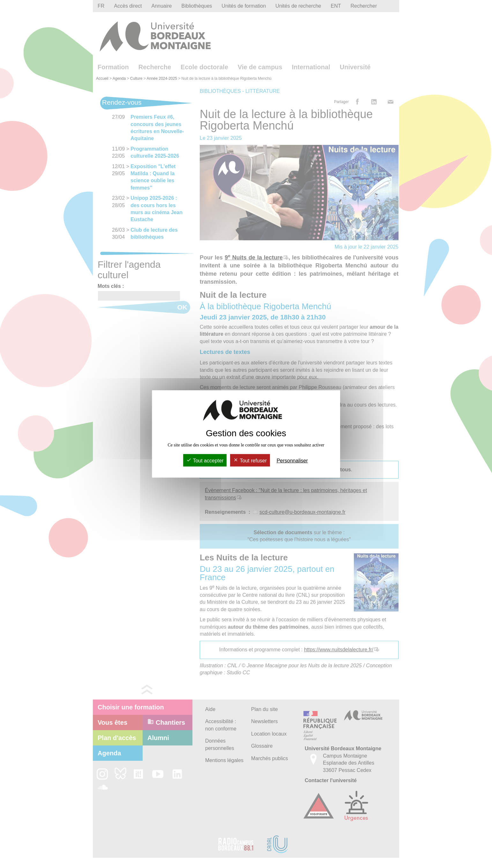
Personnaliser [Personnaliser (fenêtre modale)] (292, 461)
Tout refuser (250, 461)
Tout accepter (205, 461)
